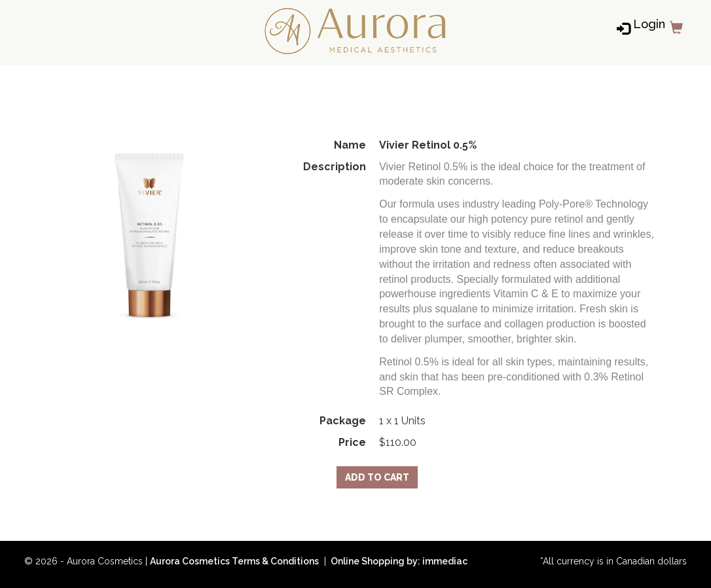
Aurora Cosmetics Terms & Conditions (234, 561)
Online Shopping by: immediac (398, 561)
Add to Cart (377, 477)
